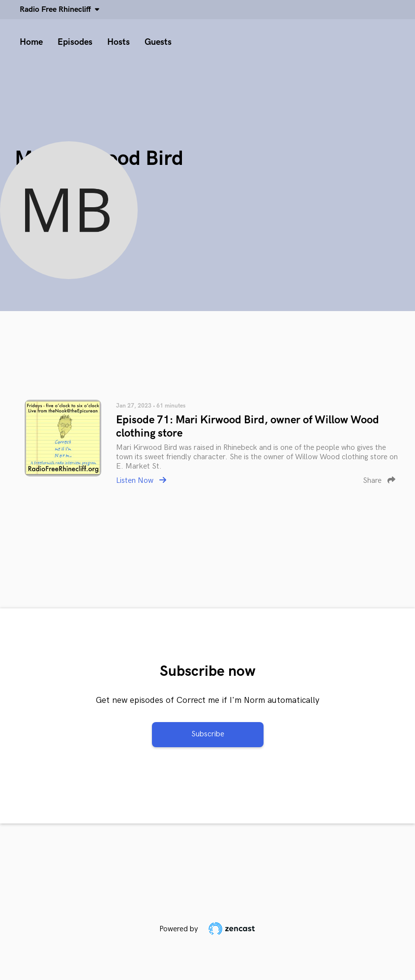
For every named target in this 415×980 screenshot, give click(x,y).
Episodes (75, 42)
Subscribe (208, 734)
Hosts (119, 42)
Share (379, 481)
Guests (158, 42)
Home (31, 42)
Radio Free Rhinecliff (57, 10)
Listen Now (141, 481)
